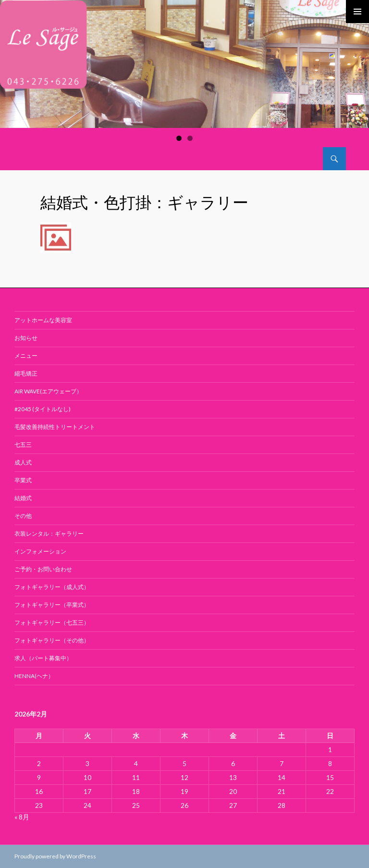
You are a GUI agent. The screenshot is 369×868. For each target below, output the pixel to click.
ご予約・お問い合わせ (43, 569)
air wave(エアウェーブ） (48, 391)
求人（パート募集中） (43, 658)
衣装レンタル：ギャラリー (49, 534)
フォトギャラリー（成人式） (52, 587)
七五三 (23, 445)
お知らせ (26, 338)
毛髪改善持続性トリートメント (55, 427)
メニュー (26, 356)
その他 (23, 516)
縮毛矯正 (26, 373)
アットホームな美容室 (43, 320)
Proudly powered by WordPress (55, 856)
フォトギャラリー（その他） (52, 640)
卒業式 (23, 480)
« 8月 (22, 817)
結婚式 (23, 498)
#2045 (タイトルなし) (43, 409)
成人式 (23, 462)
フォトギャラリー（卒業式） (52, 605)
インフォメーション (40, 551)
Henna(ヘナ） (34, 676)
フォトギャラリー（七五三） (52, 623)
